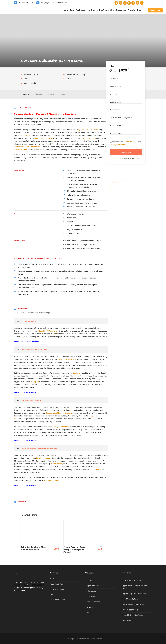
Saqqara (76, 373)
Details (26, 94)
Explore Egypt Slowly (130, 610)
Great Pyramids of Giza (67, 359)
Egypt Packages (78, 10)
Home (66, 10)
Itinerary (38, 94)
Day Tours (104, 10)
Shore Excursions (118, 10)
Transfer (132, 10)
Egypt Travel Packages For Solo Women (135, 587)
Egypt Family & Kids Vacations (134, 594)
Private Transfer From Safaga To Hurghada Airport (74, 550)
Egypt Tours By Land (130, 599)
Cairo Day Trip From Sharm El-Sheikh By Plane (34, 548)
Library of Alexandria (61, 427)
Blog (139, 10)
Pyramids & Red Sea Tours (133, 615)
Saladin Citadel (56, 464)
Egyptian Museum (88, 138)
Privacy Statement (118, 145)
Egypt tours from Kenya (88, 130)
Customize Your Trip (57, 600)
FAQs (52, 594)
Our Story (53, 579)
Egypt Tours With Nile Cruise (133, 604)
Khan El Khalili (95, 469)
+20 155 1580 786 (26, 3)
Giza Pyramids (25, 135)
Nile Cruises (92, 10)
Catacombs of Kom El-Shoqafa (58, 413)
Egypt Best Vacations (48, 331)
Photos (51, 94)
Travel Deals (155, 10)
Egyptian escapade (51, 480)
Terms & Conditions (57, 589)
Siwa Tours (127, 620)
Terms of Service (130, 142)
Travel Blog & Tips (56, 584)
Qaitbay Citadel (21, 150)
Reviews (63, 94)
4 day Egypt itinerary (43, 138)
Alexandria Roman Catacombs (27, 147)
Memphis (35, 382)
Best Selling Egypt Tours (132, 580)
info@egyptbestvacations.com (54, 3)
